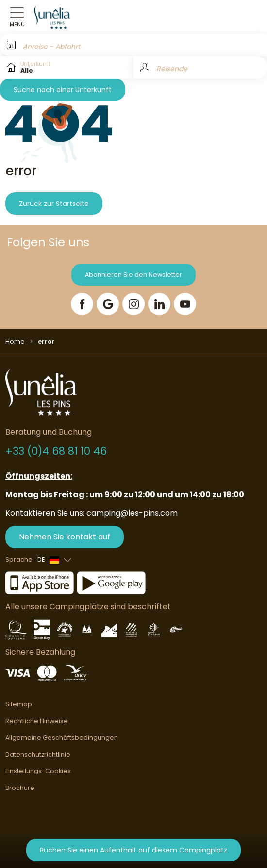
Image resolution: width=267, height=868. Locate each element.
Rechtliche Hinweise (37, 721)
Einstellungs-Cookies (38, 771)
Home (15, 341)
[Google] (108, 304)
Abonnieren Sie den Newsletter (133, 275)
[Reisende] (200, 67)
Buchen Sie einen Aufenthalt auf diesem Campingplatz (133, 850)
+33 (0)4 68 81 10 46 (56, 451)
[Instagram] (133, 304)
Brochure (20, 788)
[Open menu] (17, 17)
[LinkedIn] (159, 304)
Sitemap (19, 704)
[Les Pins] (58, 17)
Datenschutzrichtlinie (38, 754)
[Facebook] (82, 304)
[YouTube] (185, 304)
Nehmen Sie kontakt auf (65, 537)
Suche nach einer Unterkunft (63, 90)
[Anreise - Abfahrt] (133, 45)
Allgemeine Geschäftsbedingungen (62, 737)
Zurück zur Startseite (54, 204)
